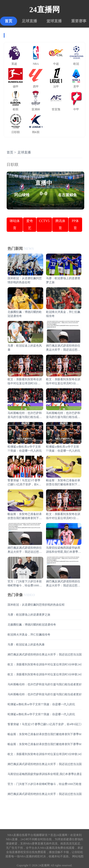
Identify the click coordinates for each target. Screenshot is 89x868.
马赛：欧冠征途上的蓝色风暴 (26, 645)
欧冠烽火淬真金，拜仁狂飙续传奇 (29, 635)
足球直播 (29, 21)
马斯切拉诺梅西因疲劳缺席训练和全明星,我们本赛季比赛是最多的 (44, 774)
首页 (9, 21)
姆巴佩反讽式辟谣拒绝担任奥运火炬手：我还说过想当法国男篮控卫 (44, 654)
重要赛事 (79, 21)
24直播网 (45, 9)
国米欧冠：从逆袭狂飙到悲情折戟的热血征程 (36, 605)
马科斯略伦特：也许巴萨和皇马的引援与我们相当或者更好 (44, 684)
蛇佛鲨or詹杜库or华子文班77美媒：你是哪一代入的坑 (41, 704)
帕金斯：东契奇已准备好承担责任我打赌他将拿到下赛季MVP (44, 734)
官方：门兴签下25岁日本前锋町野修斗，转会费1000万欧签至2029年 (44, 784)
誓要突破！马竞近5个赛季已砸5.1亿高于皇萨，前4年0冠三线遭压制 (44, 724)
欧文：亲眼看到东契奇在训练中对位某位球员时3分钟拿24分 (44, 664)
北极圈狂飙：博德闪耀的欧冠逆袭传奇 (32, 625)
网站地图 (78, 856)
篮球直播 (54, 21)
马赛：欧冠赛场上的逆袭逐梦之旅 (29, 615)
